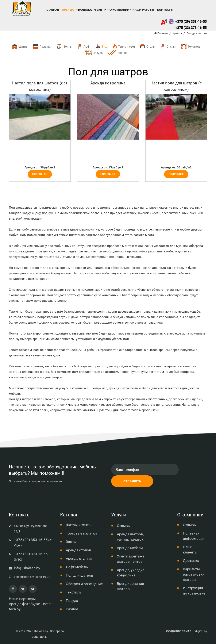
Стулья (168, 46)
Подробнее (40, 174)
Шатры (20, 46)
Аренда (68, 10)
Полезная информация (194, 536)
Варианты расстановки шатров (194, 574)
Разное (117, 53)
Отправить (132, 481)
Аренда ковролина (108, 83)
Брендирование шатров (130, 586)
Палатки (42, 46)
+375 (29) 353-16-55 (184, 22)
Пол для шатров (80, 575)
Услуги (101, 10)
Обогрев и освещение (84, 584)
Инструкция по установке (194, 591)
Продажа (84, 10)
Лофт (84, 46)
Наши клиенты (190, 550)
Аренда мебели (130, 548)
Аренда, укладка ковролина (131, 573)
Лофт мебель (77, 567)
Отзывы (124, 526)
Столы (147, 46)
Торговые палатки (81, 533)
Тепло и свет (124, 46)
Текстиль (191, 46)
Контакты (165, 10)
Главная (52, 10)
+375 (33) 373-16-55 (191, 28)
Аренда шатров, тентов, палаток (130, 537)
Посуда (94, 53)
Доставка (191, 561)
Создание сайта (178, 631)
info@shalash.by (27, 568)
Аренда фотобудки (25, 604)
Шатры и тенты (79, 525)
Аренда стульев (79, 559)
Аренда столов (78, 550)
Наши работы (143, 10)
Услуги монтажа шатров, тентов (131, 559)
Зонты (64, 46)
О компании (119, 10)
